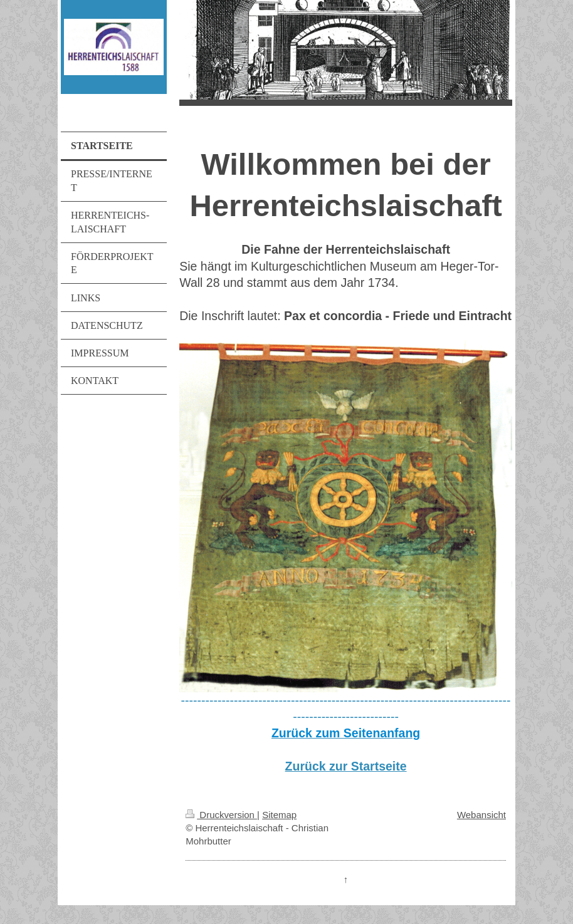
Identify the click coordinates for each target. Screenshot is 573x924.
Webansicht (481, 815)
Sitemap (279, 815)
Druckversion (221, 815)
